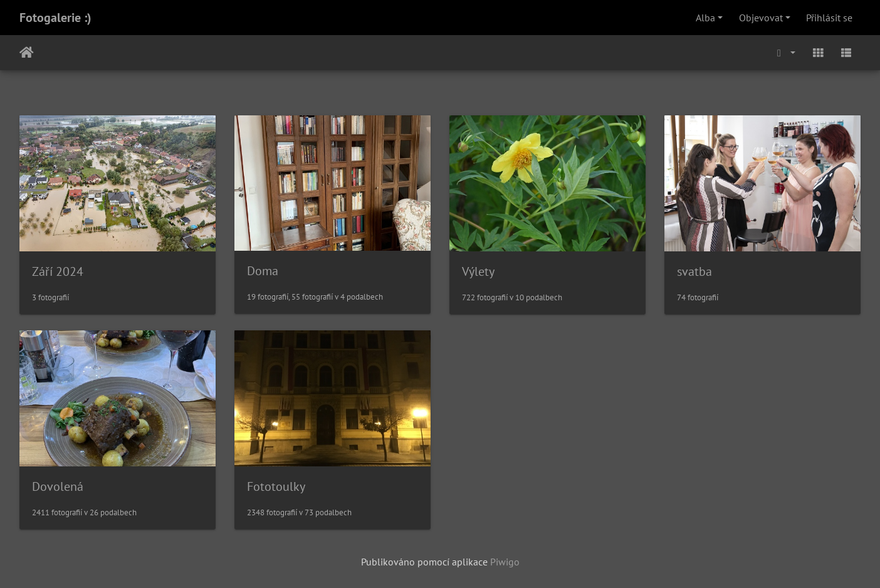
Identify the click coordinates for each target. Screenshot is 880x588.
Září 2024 (58, 271)
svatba (694, 271)
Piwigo (505, 562)
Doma (263, 271)
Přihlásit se (829, 18)
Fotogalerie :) (55, 18)
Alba (705, 18)
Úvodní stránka (27, 53)
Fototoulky (276, 486)
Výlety (478, 271)
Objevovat (761, 18)
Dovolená (58, 486)
